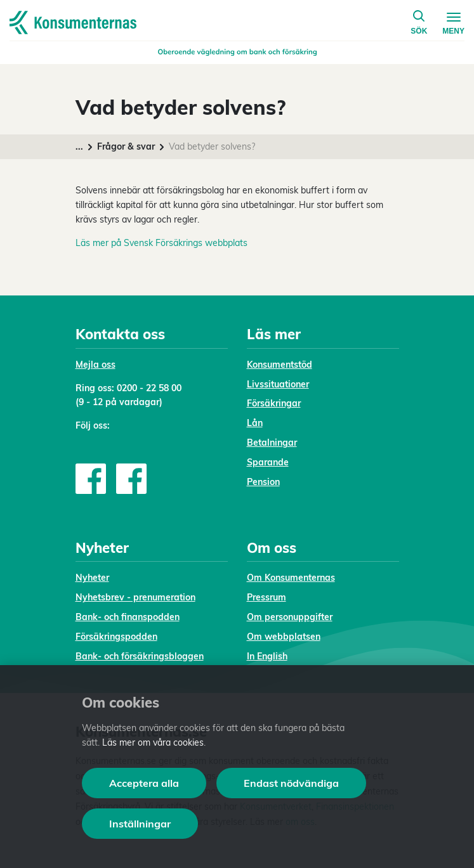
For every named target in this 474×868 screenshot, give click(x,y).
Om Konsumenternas (291, 578)
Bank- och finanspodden (128, 617)
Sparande (268, 462)
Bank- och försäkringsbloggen (140, 656)
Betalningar (272, 443)
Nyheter (92, 578)
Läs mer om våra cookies (153, 742)
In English (267, 656)
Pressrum (267, 597)
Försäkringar (274, 403)
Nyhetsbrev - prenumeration (135, 597)
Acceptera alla (144, 783)
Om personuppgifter (290, 617)
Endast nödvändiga (291, 783)
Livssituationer (278, 384)
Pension (263, 482)
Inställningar (140, 824)
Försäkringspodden (116, 637)
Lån (255, 423)
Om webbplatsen (284, 637)
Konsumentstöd (280, 365)
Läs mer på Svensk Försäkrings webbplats (161, 243)
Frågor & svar (126, 146)
